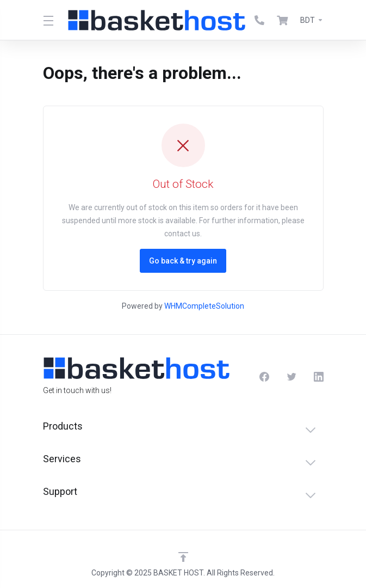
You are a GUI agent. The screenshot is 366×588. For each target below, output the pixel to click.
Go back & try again (183, 261)
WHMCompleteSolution (204, 306)
